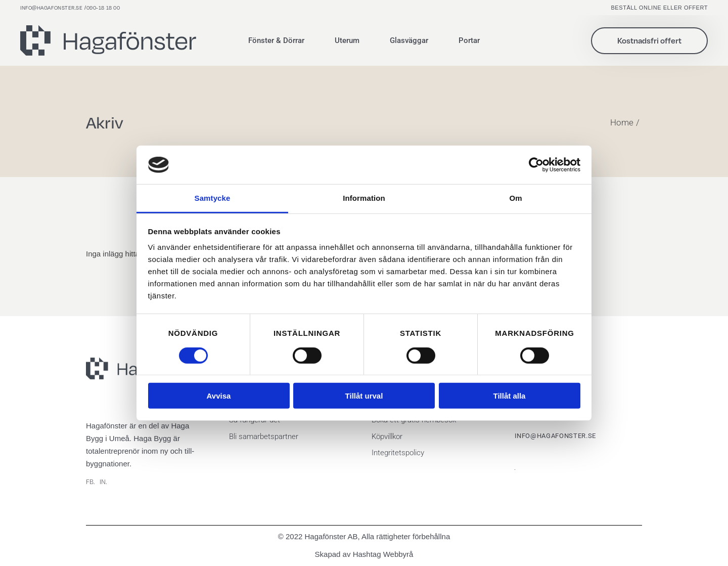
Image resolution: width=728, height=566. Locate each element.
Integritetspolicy (398, 453)
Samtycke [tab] (213, 198)
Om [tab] (515, 198)
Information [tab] (364, 198)
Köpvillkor (387, 437)
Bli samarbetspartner (264, 437)
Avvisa (219, 396)
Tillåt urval (364, 396)
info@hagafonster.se (51, 8)
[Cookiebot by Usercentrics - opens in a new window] (536, 165)
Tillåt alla (510, 396)
